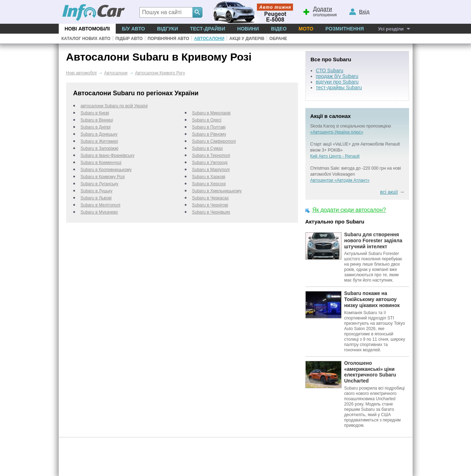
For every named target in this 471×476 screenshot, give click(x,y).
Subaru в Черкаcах (211, 198)
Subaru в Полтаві (209, 127)
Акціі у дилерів (247, 39)
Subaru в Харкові (209, 177)
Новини (248, 29)
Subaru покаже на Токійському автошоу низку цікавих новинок (372, 299)
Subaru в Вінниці (97, 120)
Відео (279, 29)
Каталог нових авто (86, 39)
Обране (278, 39)
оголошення (320, 11)
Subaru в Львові (96, 198)
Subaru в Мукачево (99, 212)
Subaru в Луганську (100, 184)
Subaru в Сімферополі (214, 141)
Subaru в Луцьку (97, 191)
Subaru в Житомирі (99, 141)
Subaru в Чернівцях (211, 212)
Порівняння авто (168, 39)
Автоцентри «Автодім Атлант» (340, 180)
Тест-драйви (208, 29)
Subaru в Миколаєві (211, 113)
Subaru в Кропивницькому (106, 170)
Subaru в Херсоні (209, 184)
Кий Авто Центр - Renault (335, 156)
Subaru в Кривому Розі (103, 177)
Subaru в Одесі (207, 120)
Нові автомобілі (87, 29)
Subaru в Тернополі (211, 155)
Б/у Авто (133, 29)
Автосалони (209, 39)
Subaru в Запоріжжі (100, 148)
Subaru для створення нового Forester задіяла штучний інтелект (373, 240)
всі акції (389, 192)
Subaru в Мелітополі (100, 205)
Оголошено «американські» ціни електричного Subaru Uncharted (370, 372)
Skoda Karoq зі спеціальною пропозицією (351, 126)
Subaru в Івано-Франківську (108, 155)
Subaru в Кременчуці (101, 163)
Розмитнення (344, 29)
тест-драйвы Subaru (339, 87)
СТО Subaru (330, 70)
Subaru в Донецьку (99, 134)
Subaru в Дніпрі (96, 127)
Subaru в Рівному (209, 134)
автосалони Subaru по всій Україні (114, 106)
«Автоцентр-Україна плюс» (337, 132)
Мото (306, 29)
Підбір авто (129, 39)
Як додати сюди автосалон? (349, 210)
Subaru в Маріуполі (211, 170)
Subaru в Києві (95, 113)
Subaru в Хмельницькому (217, 191)
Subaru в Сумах (208, 148)
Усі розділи (391, 29)
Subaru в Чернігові (210, 205)
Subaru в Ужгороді (210, 163)
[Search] (197, 12)
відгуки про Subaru (337, 82)
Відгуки (168, 29)
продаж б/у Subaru (337, 76)
